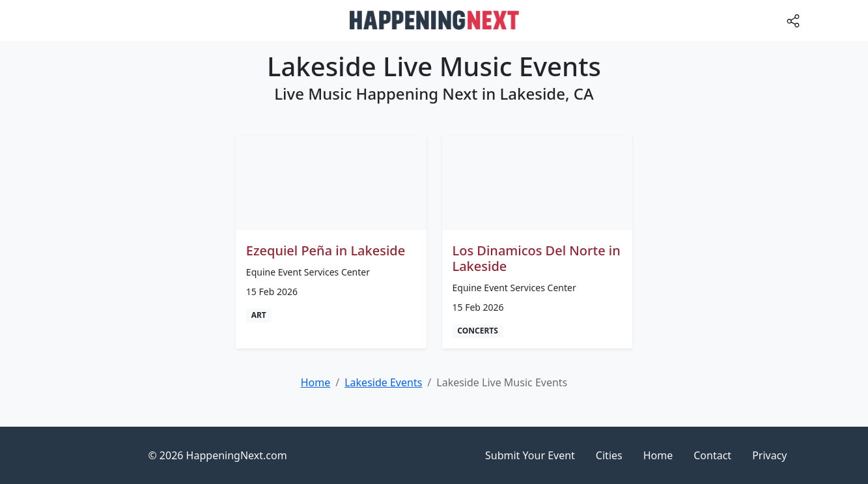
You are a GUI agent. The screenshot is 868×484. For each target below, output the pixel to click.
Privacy (769, 455)
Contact (712, 455)
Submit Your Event (530, 455)
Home (658, 455)
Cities (609, 455)
